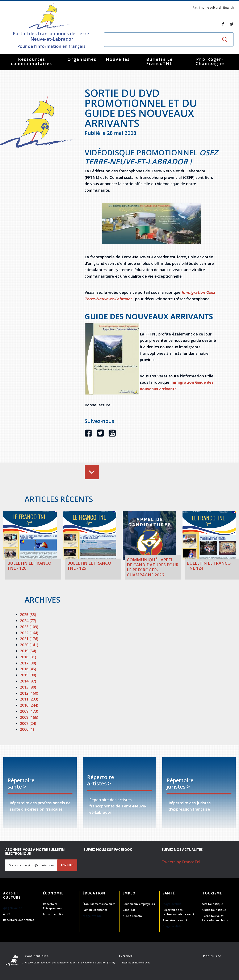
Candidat (129, 910)
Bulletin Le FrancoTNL (159, 61)
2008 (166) (29, 717)
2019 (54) (28, 651)
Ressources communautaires (32, 61)
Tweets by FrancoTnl (181, 862)
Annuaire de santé (175, 920)
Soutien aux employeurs (139, 904)
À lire (7, 914)
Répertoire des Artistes (19, 920)
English (228, 7)
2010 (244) (29, 705)
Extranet (126, 956)
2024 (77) (28, 621)
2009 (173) (29, 711)
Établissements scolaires (99, 904)
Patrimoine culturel (207, 7)
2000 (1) (27, 729)
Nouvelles (118, 59)
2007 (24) (28, 723)
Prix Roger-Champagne (210, 61)
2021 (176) (29, 639)
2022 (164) (29, 633)
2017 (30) (28, 663)
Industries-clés (53, 914)
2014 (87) (28, 681)
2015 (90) (28, 675)
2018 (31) (28, 657)
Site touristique (213, 904)
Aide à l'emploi (133, 916)
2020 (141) (29, 645)
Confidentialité (37, 956)
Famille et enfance (95, 910)
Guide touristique (214, 910)
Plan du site (212, 956)
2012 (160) (29, 693)
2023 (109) (29, 627)
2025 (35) (28, 615)
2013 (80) (28, 687)
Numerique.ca (143, 963)
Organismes (82, 59)
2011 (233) (29, 699)
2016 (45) (28, 669)
